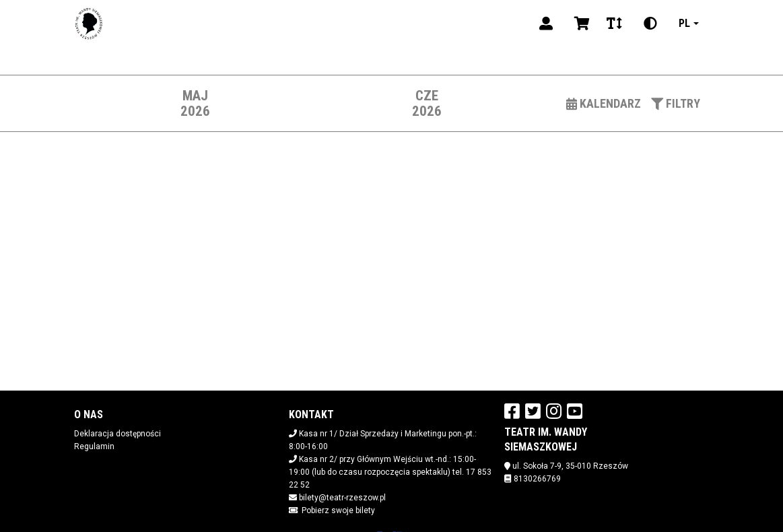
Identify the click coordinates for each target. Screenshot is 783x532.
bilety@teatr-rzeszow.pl (342, 498)
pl (684, 23)
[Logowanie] (546, 24)
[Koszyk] (580, 24)
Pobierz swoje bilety (338, 510)
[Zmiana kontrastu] (650, 24)
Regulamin (94, 446)
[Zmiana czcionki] (614, 24)
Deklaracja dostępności (117, 434)
